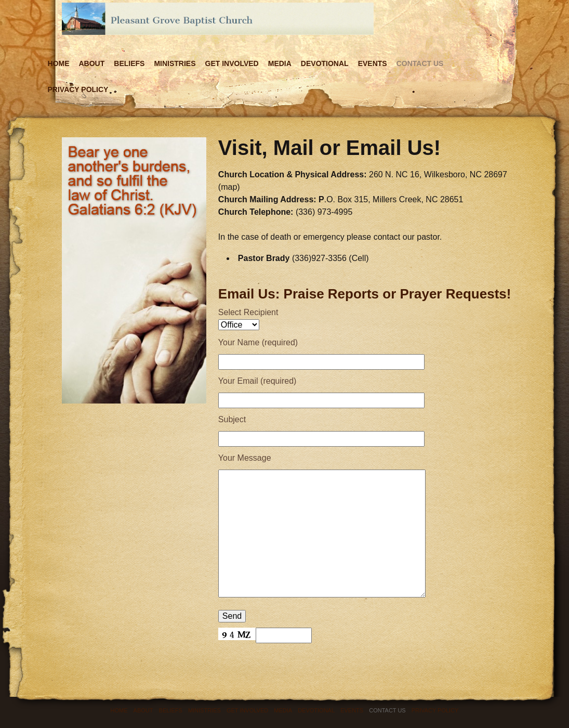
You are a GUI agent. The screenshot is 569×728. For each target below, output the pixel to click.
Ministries (175, 63)
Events (373, 63)
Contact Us (420, 63)
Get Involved (232, 63)
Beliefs (129, 63)
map (229, 187)
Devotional (325, 63)
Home (59, 63)
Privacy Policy (78, 89)
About (92, 63)
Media (280, 63)
